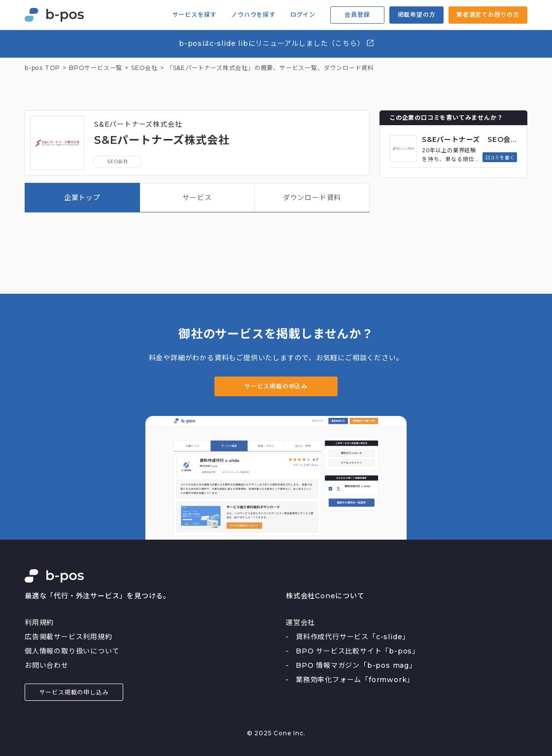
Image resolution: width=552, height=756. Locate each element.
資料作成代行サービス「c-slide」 (353, 637)
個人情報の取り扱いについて (72, 651)
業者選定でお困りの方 (488, 15)
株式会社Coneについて (325, 596)
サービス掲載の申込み (276, 386)
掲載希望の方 (417, 15)
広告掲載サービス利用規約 (69, 637)
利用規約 (39, 622)
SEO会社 (118, 161)
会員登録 (357, 15)
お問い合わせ (47, 665)
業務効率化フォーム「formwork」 (355, 680)
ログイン (303, 15)
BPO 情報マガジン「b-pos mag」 (356, 665)
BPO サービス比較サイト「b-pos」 (358, 651)
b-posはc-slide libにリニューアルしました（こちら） (277, 43)
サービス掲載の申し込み (74, 692)
